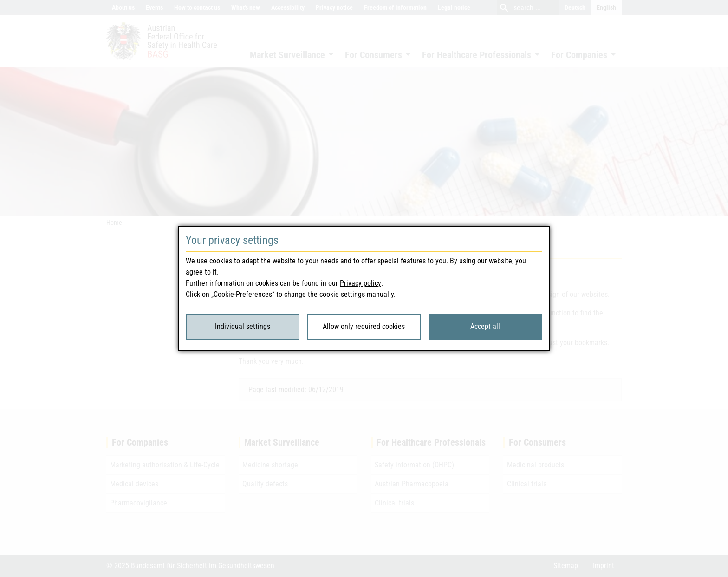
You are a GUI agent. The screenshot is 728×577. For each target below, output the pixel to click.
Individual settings (243, 326)
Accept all (485, 326)
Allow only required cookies (364, 326)
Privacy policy (361, 283)
